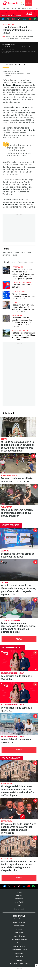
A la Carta (16, 8)
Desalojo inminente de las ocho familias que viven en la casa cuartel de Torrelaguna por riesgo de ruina (19, 846)
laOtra (19, 906)
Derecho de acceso (19, 936)
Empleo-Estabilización (19, 940)
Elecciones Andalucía (10, 620)
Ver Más (19, 639)
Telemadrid (19, 899)
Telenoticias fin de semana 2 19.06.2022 (19, 661)
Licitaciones (19, 943)
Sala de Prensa (19, 919)
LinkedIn (24, 19)
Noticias (6, 8)
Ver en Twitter (9, 887)
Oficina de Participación (19, 950)
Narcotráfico (17, 267)
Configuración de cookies (19, 964)
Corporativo (19, 916)
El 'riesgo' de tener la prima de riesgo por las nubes (19, 538)
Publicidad (19, 933)
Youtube (30, 19)
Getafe (4, 439)
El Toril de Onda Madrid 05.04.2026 (6, 285)
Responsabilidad (19, 922)
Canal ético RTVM (19, 946)
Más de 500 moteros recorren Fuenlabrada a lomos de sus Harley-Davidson (19, 494)
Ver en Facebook (5, 887)
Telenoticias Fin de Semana (12, 673)
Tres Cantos (17, 315)
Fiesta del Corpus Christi (22, 252)
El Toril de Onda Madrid (22, 282)
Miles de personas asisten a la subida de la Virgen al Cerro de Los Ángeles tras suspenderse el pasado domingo (18, 427)
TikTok (19, 19)
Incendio (5, 583)
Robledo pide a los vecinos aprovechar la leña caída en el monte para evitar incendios (6, 333)
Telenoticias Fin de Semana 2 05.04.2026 (19, 724)
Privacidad (19, 953)
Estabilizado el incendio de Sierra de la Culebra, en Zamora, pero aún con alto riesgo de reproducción (19, 570)
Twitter (8, 19)
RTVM (19, 892)
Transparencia (19, 926)
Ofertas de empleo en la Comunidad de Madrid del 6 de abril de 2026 (6, 295)
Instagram (14, 19)
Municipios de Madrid (10, 255)
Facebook (3, 19)
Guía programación (19, 909)
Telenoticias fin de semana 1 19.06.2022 (19, 692)
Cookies (19, 960)
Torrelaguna (8, 24)
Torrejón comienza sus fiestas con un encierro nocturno (18, 463)
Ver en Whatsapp (33, 886)
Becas (14, 302)
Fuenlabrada (7, 507)
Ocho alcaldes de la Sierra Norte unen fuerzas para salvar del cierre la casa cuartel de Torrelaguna (19, 809)
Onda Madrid (27, 8)
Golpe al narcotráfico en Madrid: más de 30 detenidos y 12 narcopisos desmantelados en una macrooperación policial (6, 270)
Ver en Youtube (29, 886)
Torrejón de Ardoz (9, 475)
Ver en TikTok (19, 887)
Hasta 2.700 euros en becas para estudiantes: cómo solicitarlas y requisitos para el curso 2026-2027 (6, 305)
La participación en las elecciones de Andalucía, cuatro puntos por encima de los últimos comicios (19, 608)
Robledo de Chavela (20, 330)
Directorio (19, 929)
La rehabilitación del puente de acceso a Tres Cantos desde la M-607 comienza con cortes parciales (6, 318)
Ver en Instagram (14, 886)
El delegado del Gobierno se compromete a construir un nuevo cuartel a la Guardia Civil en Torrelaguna (19, 771)
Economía (5, 551)
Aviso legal (19, 957)
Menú (35, 3)
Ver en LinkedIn (24, 886)
